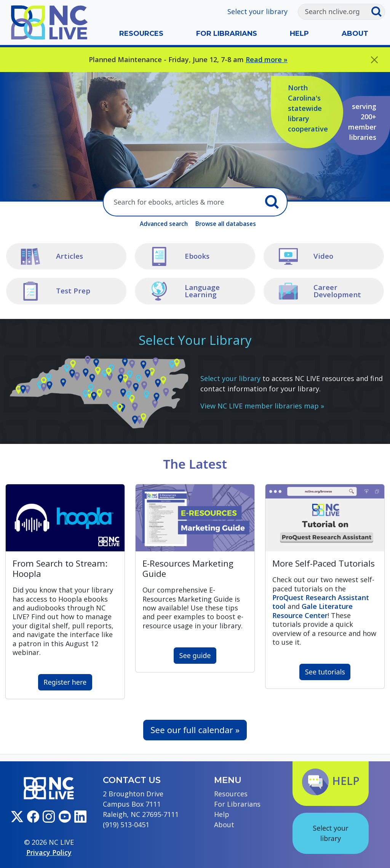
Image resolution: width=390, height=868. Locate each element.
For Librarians (227, 34)
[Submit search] (378, 12)
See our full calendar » (195, 730)
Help (299, 34)
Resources (141, 34)
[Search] (335, 12)
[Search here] (182, 202)
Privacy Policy (49, 852)
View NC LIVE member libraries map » (262, 406)
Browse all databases (226, 224)
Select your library (257, 11)
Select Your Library (195, 340)
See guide (195, 655)
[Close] (374, 60)
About (355, 34)
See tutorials (325, 672)
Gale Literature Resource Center (312, 611)
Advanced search (164, 224)
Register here (65, 682)
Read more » (267, 59)
